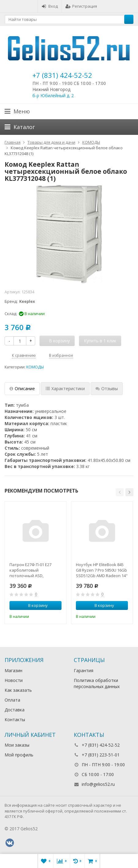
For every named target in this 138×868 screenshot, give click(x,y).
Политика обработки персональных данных (97, 683)
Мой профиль (19, 755)
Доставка (15, 710)
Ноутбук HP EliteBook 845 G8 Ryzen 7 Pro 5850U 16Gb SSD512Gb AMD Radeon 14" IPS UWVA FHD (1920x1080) (102, 570)
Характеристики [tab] (65, 388)
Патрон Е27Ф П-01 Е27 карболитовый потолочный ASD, (30, 570)
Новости (14, 680)
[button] (120, 492)
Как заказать (18, 690)
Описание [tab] (22, 388)
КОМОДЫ (35, 367)
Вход (50, 6)
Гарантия (84, 670)
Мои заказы (17, 745)
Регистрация (81, 6)
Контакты (15, 720)
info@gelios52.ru (98, 784)
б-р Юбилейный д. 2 (53, 95)
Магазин (13, 670)
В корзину (35, 605)
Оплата (12, 700)
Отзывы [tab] (107, 388)
